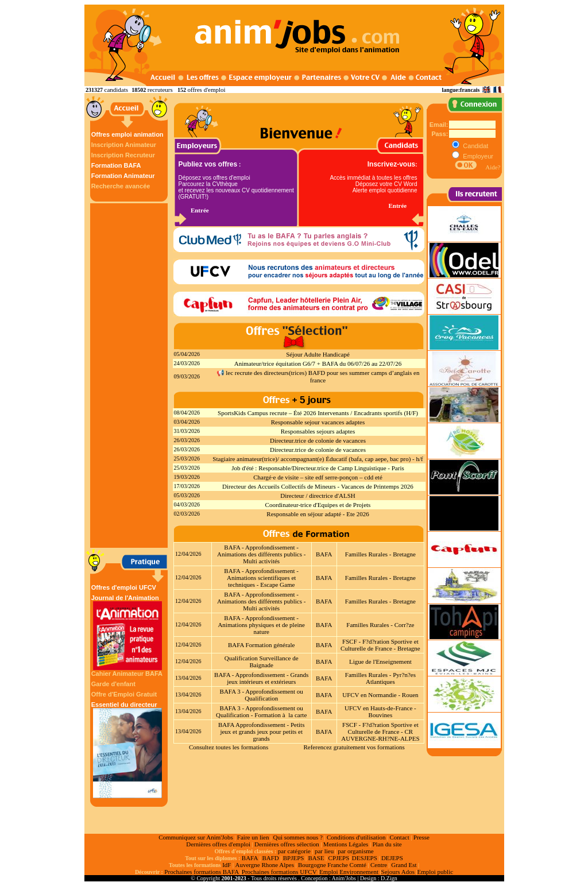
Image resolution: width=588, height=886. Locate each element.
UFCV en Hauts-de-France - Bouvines (380, 711)
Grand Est (404, 865)
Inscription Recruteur (123, 155)
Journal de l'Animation (127, 632)
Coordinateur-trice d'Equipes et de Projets (318, 505)
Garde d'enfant (113, 684)
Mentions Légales (346, 844)
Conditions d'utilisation (356, 837)
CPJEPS (339, 858)
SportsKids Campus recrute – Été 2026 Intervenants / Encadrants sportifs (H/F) (318, 413)
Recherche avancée (121, 186)
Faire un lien (253, 837)
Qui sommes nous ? (297, 837)
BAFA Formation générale (262, 645)
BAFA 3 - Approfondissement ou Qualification (262, 695)
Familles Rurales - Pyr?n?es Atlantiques (380, 678)
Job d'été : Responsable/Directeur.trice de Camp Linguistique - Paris (318, 468)
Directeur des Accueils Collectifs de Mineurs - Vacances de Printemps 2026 (318, 486)
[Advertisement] (130, 376)
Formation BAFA (116, 165)
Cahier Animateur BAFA (127, 674)
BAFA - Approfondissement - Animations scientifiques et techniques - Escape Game (261, 578)
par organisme (355, 851)
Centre (379, 865)
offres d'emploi (206, 90)
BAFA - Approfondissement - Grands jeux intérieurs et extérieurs (261, 678)
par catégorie (294, 851)
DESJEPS (365, 858)
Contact (400, 837)
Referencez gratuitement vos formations (354, 747)
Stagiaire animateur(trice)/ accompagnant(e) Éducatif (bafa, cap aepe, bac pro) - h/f (318, 459)
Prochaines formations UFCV (279, 872)
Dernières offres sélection (287, 844)
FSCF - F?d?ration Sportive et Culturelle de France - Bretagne (380, 645)
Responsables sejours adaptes (318, 431)
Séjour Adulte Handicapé (318, 354)
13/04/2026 (188, 678)
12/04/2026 (188, 554)
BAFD (270, 858)
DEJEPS (392, 858)
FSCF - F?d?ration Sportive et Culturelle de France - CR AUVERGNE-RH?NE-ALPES (380, 732)
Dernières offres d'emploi (218, 844)
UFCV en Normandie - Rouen (380, 695)
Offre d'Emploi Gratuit (124, 694)
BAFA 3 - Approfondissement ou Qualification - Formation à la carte (261, 711)
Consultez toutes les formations (229, 747)
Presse (421, 837)
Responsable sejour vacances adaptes (318, 422)
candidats (117, 90)
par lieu (324, 851)
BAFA (324, 554)
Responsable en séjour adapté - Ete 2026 (318, 514)
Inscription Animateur (124, 145)
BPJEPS (294, 858)
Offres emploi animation (127, 134)
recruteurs (160, 90)
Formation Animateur (123, 176)
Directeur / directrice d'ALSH (318, 496)
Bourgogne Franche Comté (332, 865)
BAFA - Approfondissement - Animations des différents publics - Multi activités (261, 554)
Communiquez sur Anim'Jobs (196, 837)
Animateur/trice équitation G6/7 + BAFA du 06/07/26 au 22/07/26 (318, 363)
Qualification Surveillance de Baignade (262, 661)
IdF (227, 865)
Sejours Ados (398, 872)
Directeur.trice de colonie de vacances (318, 440)
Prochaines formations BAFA (202, 872)
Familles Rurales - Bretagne (380, 554)
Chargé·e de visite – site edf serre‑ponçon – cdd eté (318, 477)
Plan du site (387, 844)
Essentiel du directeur (127, 750)
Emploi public (435, 872)
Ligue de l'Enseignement (380, 661)
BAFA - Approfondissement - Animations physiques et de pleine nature (261, 625)
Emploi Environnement (349, 872)
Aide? (493, 167)
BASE (316, 858)
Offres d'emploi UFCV (124, 587)
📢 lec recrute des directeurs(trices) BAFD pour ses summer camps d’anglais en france (318, 376)
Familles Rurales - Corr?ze (380, 625)
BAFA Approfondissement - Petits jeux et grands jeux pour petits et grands (261, 732)
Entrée (200, 210)
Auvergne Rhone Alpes (264, 865)
